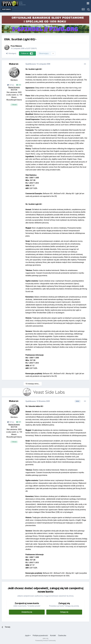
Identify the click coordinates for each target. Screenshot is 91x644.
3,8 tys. (11, 85)
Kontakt (53, 635)
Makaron (19, 46)
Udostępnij (11, 53)
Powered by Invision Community (46, 641)
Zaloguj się (64, 612)
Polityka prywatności (40, 635)
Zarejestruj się (27, 612)
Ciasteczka (62, 635)
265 (19, 85)
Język (28, 635)
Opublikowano (38, 64)
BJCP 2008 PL (32, 48)
